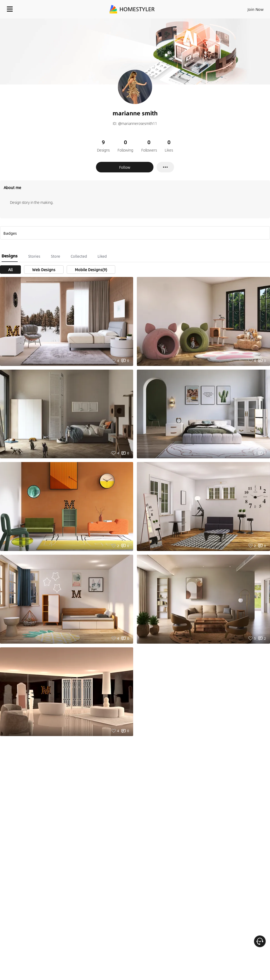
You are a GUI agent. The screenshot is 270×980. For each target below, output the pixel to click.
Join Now (256, 9)
